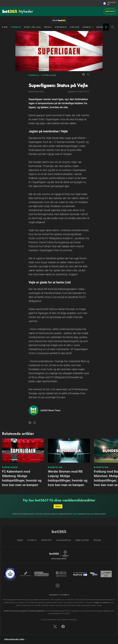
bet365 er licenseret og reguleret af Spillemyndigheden (24, 611)
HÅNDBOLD (61, 27)
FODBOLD (16, 27)
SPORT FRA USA (32, 27)
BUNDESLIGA (55, 467)
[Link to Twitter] (88, 76)
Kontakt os (32, 540)
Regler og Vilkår (82, 540)
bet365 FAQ (47, 540)
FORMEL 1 (88, 27)
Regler (75, 514)
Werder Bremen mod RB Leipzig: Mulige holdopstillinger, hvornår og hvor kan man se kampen (68, 478)
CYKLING (75, 27)
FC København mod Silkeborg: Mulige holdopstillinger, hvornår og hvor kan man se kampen (22, 478)
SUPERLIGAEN (49, 75)
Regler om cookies (101, 603)
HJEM (5, 27)
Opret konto (110, 11)
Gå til (59, 20)
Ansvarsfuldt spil (111, 3)
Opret (58, 506)
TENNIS (48, 27)
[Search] (113, 27)
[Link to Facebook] (84, 76)
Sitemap (97, 540)
